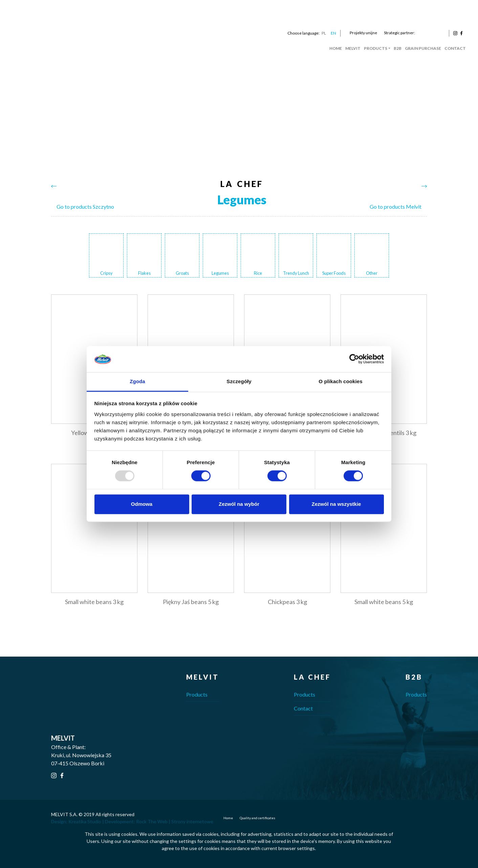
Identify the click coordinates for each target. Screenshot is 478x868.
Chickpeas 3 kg (287, 602)
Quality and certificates (257, 818)
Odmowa (142, 504)
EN (333, 33)
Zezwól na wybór (239, 504)
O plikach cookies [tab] (340, 381)
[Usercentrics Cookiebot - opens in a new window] (354, 359)
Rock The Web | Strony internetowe (175, 821)
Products (376, 48)
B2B (398, 48)
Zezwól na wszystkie (336, 504)
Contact (455, 48)
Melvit (353, 48)
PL (324, 33)
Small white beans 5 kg (384, 602)
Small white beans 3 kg (94, 602)
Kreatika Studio (85, 821)
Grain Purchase (423, 48)
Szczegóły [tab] (239, 381)
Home (336, 48)
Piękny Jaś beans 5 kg (191, 602)
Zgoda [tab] (137, 381)
